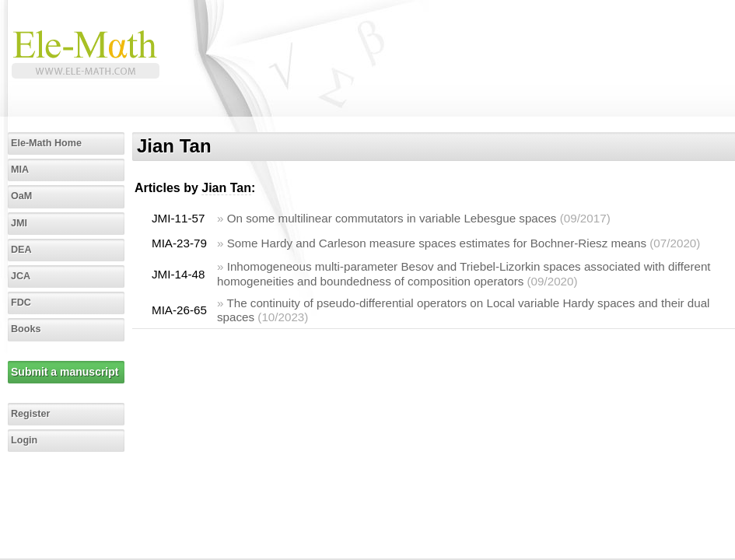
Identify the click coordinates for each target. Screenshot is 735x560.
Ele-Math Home (46, 143)
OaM (21, 196)
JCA (21, 276)
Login (24, 440)
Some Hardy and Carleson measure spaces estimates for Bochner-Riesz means (437, 243)
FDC (21, 303)
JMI (19, 223)
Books (26, 329)
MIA (20, 170)
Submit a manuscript (65, 372)
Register (30, 414)
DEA (21, 250)
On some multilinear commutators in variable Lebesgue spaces (392, 218)
